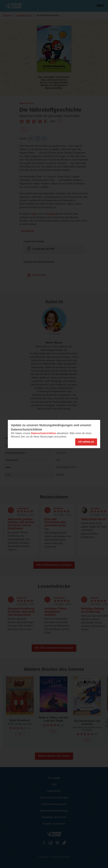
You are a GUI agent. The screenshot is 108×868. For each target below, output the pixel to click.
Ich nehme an (86, 442)
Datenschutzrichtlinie (44, 433)
